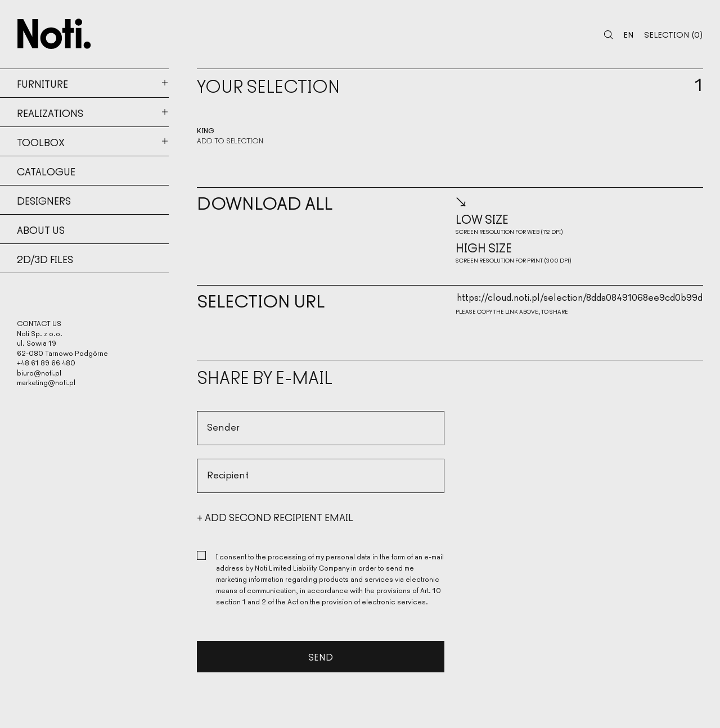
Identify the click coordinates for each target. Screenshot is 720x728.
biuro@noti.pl (39, 372)
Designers (44, 200)
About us (41, 229)
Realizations (50, 112)
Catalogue (46, 171)
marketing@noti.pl (46, 382)
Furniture (42, 83)
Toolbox (41, 142)
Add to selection (230, 141)
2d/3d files (45, 259)
